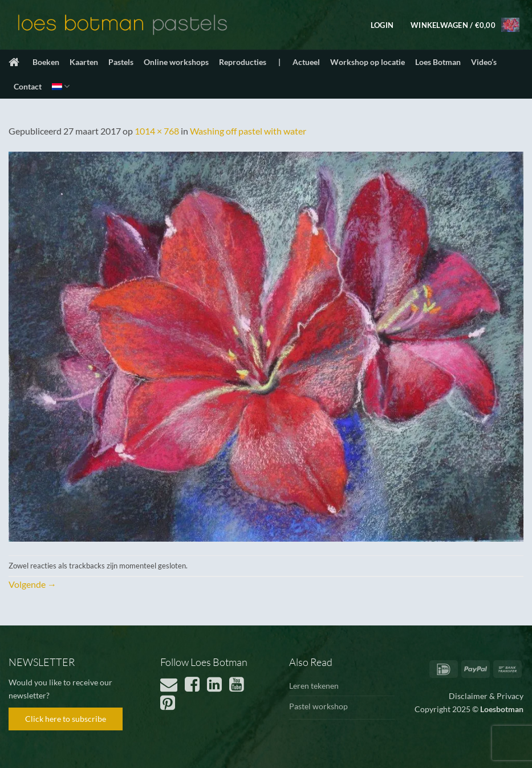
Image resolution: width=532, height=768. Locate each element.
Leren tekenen (314, 686)
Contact (28, 86)
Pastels (121, 62)
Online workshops (176, 62)
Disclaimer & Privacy (486, 696)
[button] (382, 25)
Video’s (484, 62)
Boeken (46, 62)
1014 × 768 (157, 131)
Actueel (306, 62)
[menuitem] (61, 86)
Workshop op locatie (367, 62)
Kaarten (84, 62)
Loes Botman (438, 62)
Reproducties (243, 62)
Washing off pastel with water (248, 131)
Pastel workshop (318, 706)
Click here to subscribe (66, 719)
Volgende (33, 584)
